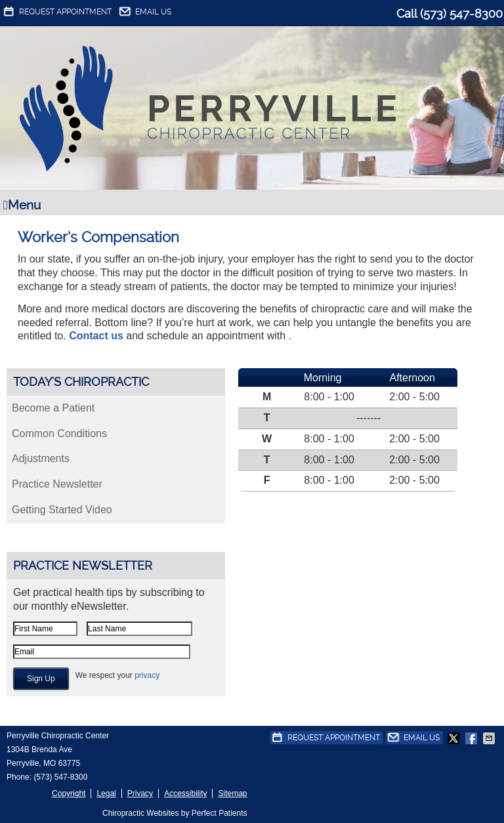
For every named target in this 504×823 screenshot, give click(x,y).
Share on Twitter (455, 738)
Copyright (69, 793)
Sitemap (232, 793)
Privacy (140, 793)
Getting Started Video (62, 510)
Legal (106, 793)
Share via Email (490, 738)
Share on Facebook (472, 738)
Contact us (96, 336)
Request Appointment (56, 12)
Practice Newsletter (57, 484)
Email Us (144, 12)
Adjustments (41, 458)
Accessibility (185, 793)
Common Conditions (59, 433)
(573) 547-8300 (461, 13)
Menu (22, 205)
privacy (147, 675)
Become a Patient (53, 408)
